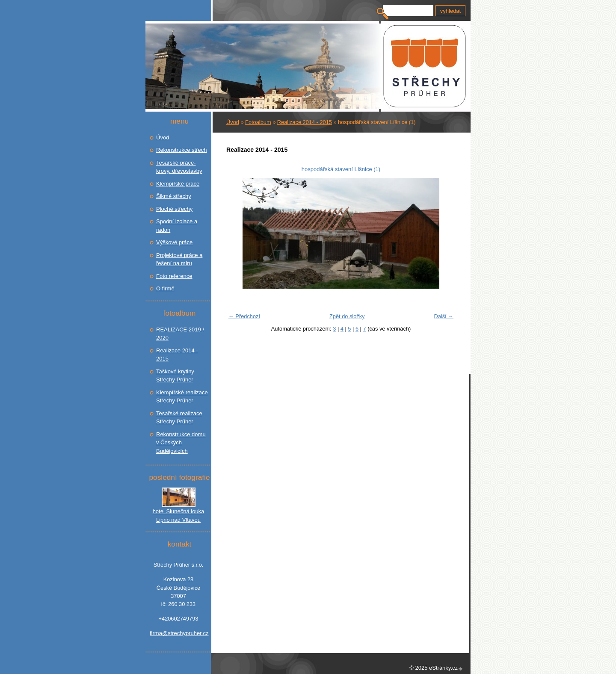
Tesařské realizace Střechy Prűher (179, 418)
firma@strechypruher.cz (178, 633)
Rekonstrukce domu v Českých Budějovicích (181, 443)
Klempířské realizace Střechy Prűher (182, 397)
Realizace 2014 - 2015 (305, 122)
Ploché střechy (174, 209)
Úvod (233, 122)
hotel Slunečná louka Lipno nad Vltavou (179, 516)
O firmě (165, 288)
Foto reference (174, 276)
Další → (444, 316)
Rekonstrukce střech (182, 150)
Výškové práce (174, 242)
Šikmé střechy (174, 196)
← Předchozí (244, 316)
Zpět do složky (347, 316)
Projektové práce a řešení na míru (179, 259)
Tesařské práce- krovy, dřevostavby (179, 167)
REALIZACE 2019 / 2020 (180, 334)
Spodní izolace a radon (177, 226)
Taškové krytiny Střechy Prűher (175, 376)
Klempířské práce (178, 184)
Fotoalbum (258, 122)
